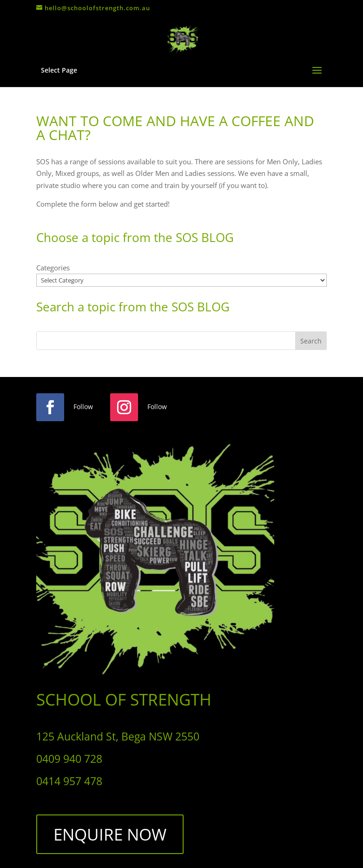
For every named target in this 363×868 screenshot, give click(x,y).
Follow (83, 407)
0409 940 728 (69, 759)
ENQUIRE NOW (110, 834)
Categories (53, 268)
